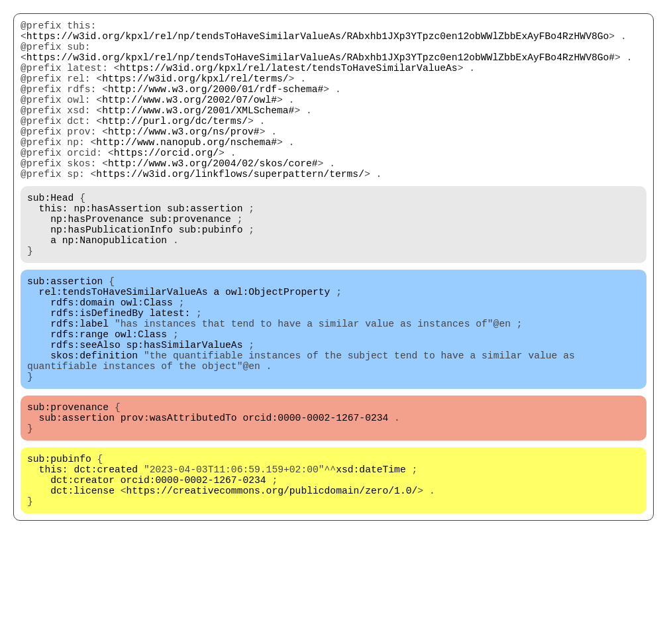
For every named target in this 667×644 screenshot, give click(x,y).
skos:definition (94, 431)
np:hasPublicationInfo (112, 279)
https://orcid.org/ (166, 186)
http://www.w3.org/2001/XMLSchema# (198, 133)
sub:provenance (190, 266)
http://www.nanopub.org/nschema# (186, 173)
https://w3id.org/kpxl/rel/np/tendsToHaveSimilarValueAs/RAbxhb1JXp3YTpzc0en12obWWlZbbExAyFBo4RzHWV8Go (318, 40)
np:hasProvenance (97, 266)
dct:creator (82, 577)
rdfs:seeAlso (85, 418)
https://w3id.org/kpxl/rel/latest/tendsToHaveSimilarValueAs (289, 80)
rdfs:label (79, 392)
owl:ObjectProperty (278, 352)
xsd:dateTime (371, 564)
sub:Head (50, 239)
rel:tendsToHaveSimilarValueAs (124, 352)
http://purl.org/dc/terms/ (175, 146)
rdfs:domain (82, 365)
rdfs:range (79, 405)
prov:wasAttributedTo (179, 504)
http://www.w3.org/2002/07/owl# (189, 120)
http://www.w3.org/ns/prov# (184, 160)
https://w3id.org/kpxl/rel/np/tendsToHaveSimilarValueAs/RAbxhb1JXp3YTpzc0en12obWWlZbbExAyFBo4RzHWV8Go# (321, 67)
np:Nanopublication (115, 292)
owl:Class (147, 365)
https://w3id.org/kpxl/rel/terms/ (195, 93)
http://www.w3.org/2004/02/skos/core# (213, 199)
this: (54, 252)
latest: (170, 378)
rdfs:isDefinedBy (97, 378)
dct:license (82, 590)
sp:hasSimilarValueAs (185, 418)
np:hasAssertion (117, 252)
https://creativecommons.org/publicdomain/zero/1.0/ (272, 590)
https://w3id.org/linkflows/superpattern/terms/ (230, 213)
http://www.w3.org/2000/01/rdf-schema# (216, 107)
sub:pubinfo (211, 279)
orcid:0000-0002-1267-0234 (315, 504)
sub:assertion (205, 252)
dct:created (106, 564)
